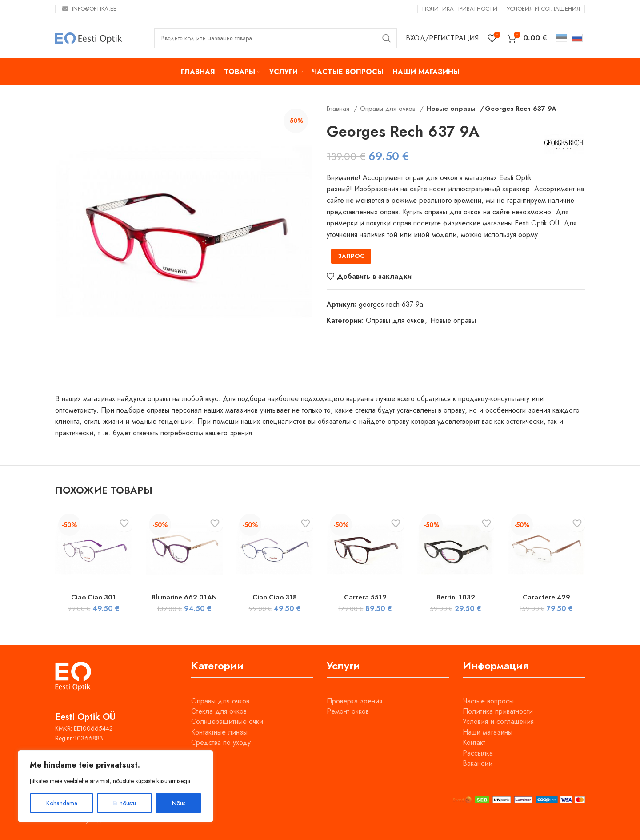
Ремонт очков (348, 711)
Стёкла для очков (219, 711)
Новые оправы (449, 109)
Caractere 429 (546, 597)
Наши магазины (488, 732)
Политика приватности (498, 711)
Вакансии (478, 763)
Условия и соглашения (498, 721)
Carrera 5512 (365, 597)
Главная (339, 109)
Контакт (474, 742)
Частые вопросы (488, 701)
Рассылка (478, 753)
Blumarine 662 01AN (184, 597)
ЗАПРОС (351, 256)
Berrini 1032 (456, 597)
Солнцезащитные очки (227, 721)
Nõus (179, 803)
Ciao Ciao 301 (94, 597)
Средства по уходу (221, 742)
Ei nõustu (125, 803)
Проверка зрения (354, 701)
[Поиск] (275, 38)
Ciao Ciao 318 (275, 597)
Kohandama (62, 803)
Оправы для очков (389, 109)
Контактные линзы (219, 732)
